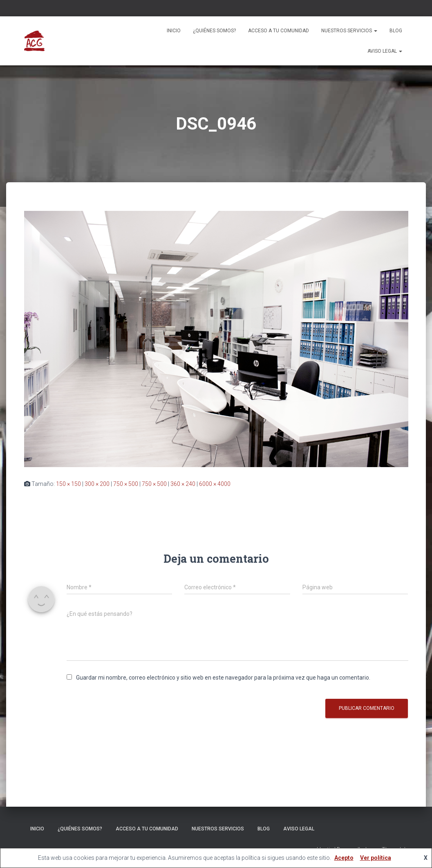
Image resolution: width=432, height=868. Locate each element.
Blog (396, 31)
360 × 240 (183, 484)
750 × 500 (126, 484)
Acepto (344, 858)
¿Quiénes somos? (214, 31)
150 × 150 (68, 484)
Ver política (376, 858)
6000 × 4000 (215, 484)
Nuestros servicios (349, 31)
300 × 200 (97, 484)
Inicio (174, 31)
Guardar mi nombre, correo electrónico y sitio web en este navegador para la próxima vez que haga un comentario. (223, 678)
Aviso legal (385, 51)
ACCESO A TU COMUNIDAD (279, 31)
